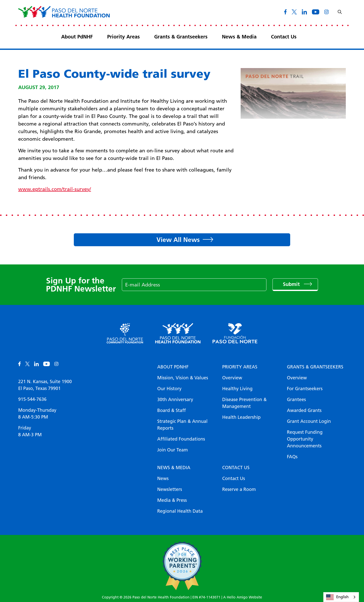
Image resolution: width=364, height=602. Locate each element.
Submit (292, 284)
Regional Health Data (180, 511)
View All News (178, 240)
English (337, 597)
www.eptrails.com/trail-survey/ (55, 189)
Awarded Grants (304, 410)
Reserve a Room (239, 489)
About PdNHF (77, 37)
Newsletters (170, 489)
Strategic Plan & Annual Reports (182, 425)
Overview (232, 378)
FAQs (292, 457)
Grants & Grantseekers (181, 37)
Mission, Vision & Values (183, 378)
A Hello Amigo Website (243, 597)
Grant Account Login (309, 421)
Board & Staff (172, 410)
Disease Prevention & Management (244, 403)
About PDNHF (173, 367)
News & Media (239, 37)
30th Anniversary (175, 400)
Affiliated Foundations (181, 439)
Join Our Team (173, 450)
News (163, 479)
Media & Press (172, 500)
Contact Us (284, 37)
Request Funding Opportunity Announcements (305, 439)
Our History (169, 389)
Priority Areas (123, 37)
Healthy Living (237, 389)
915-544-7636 (32, 399)
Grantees (296, 400)
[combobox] (341, 597)
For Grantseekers (305, 389)
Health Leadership (241, 417)
